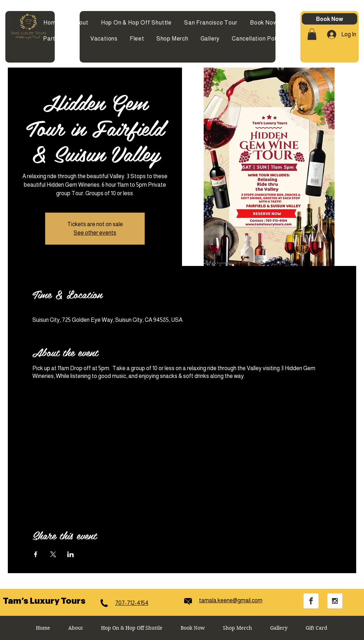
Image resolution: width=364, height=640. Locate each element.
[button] (312, 34)
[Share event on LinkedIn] (71, 554)
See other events (95, 233)
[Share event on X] (53, 554)
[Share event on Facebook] (36, 554)
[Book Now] (330, 19)
